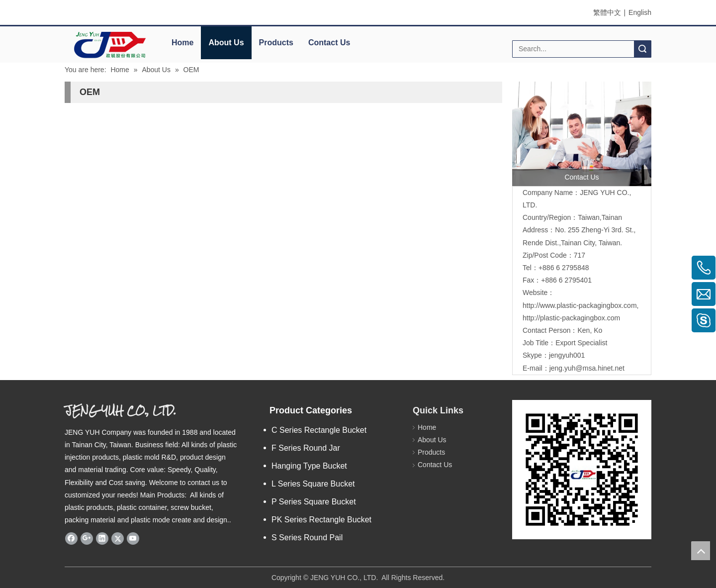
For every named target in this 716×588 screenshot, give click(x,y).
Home (182, 43)
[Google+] (87, 538)
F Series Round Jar (306, 448)
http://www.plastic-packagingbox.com (580, 305)
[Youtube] (133, 538)
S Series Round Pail (307, 538)
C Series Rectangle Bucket (319, 430)
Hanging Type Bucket (309, 466)
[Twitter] (118, 538)
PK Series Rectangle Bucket (321, 520)
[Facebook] (71, 538)
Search (642, 49)
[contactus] (582, 134)
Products (276, 43)
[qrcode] (582, 470)
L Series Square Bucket (313, 484)
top (701, 551)
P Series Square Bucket (314, 502)
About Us (226, 43)
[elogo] (109, 45)
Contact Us (329, 43)
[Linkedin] (102, 538)
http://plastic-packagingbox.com (571, 318)
